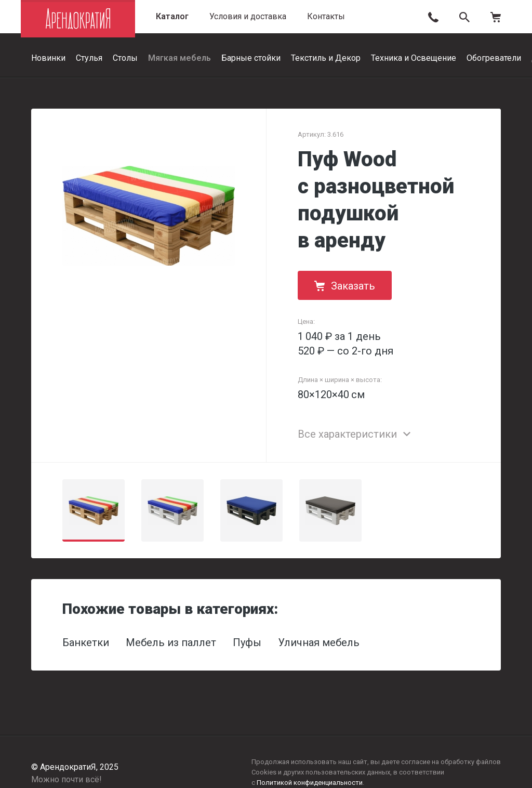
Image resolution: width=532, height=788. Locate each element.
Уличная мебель (319, 642)
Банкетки (86, 642)
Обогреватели (494, 58)
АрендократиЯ (78, 19)
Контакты (326, 16)
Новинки (48, 58)
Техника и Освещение (414, 58)
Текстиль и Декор (326, 58)
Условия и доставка (248, 16)
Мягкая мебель (179, 58)
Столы (125, 58)
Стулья (89, 58)
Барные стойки (251, 58)
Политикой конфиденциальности (310, 783)
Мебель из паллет (171, 642)
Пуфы (247, 642)
